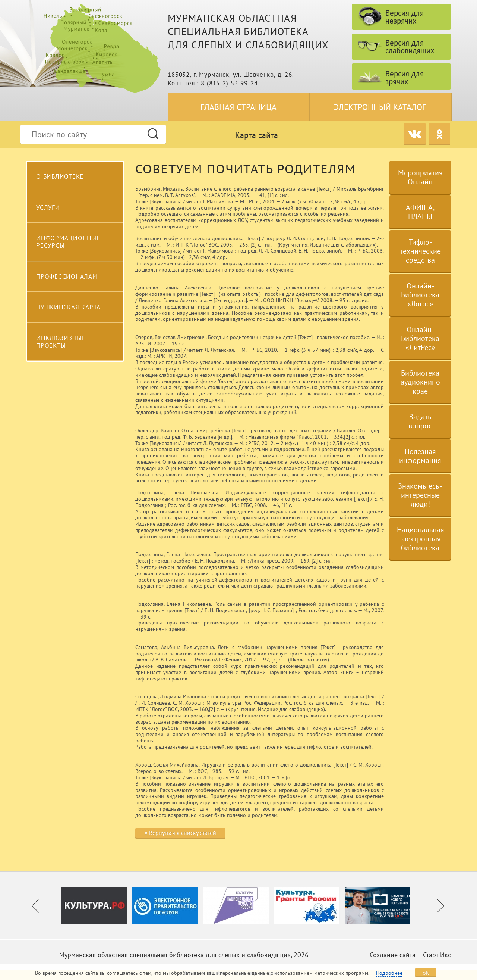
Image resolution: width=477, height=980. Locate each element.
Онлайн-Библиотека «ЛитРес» (420, 338)
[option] (97, 905)
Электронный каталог (380, 107)
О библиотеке (60, 176)
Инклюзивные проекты (61, 342)
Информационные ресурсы (68, 242)
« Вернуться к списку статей (180, 833)
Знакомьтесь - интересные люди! (420, 495)
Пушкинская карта (68, 307)
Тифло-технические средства (420, 251)
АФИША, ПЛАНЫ (420, 212)
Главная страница (238, 107)
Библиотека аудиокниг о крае (420, 382)
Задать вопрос (420, 421)
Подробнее (389, 973)
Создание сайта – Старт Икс (410, 955)
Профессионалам (67, 276)
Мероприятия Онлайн (420, 177)
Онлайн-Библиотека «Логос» (420, 295)
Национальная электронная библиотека (421, 539)
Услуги (48, 207)
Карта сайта (257, 135)
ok (426, 973)
